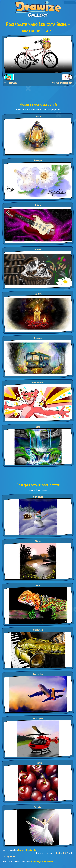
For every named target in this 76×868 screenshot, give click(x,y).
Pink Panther (38, 382)
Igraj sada (31, 850)
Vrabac (38, 249)
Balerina (38, 807)
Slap (38, 427)
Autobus (38, 338)
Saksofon (38, 630)
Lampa (38, 116)
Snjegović (38, 497)
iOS (66, 853)
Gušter (38, 586)
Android (60, 853)
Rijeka (38, 541)
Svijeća (38, 294)
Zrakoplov (38, 674)
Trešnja (38, 763)
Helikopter (38, 719)
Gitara (38, 205)
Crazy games (8, 856)
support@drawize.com (42, 862)
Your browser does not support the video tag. (38, 55)
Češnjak (38, 161)
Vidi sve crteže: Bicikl (62, 83)
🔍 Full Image (11, 83)
